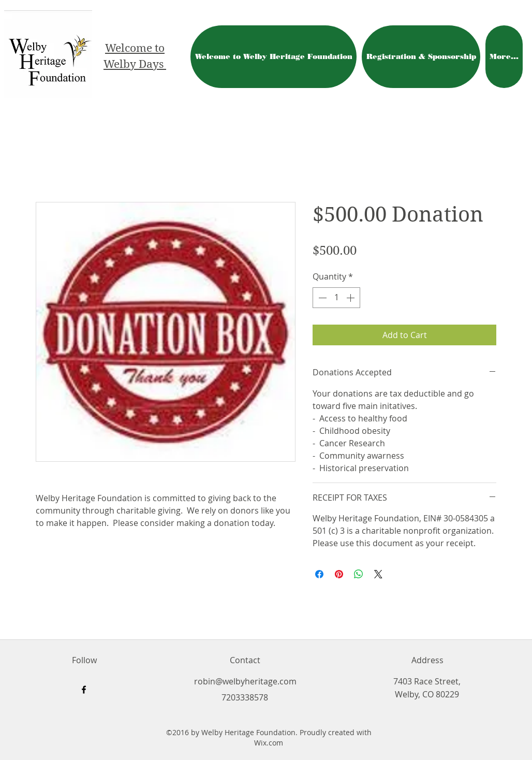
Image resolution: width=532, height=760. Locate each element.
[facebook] (84, 690)
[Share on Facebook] (319, 574)
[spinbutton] (336, 298)
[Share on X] (378, 574)
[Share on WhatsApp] (359, 574)
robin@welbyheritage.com (245, 681)
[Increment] (351, 298)
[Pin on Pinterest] (339, 574)
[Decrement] (321, 298)
